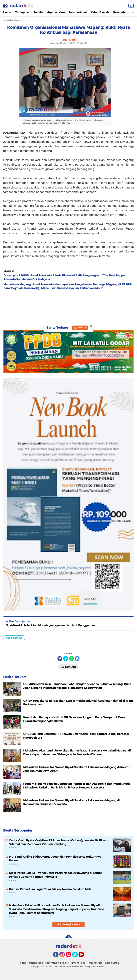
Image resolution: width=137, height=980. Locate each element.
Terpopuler (23, 12)
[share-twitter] (66, 659)
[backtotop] (68, 938)
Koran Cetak (112, 963)
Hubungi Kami (95, 963)
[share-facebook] (60, 659)
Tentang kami (78, 963)
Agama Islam (56, 12)
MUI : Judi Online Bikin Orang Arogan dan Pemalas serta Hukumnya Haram (55, 859)
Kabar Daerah (100, 12)
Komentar (69, 667)
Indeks (39, 12)
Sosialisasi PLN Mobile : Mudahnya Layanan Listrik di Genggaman (50, 625)
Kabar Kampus (14, 638)
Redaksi (23, 963)
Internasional (78, 12)
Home (7, 12)
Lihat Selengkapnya (69, 924)
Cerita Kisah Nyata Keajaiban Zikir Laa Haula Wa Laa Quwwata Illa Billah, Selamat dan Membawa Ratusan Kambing (58, 842)
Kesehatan (120, 12)
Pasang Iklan (36, 963)
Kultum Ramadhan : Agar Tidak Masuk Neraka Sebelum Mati (50, 889)
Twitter (77, 956)
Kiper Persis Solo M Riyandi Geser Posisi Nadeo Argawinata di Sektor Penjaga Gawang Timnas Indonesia (55, 875)
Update (80, 328)
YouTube (84, 956)
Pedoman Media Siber (57, 963)
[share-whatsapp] (71, 659)
